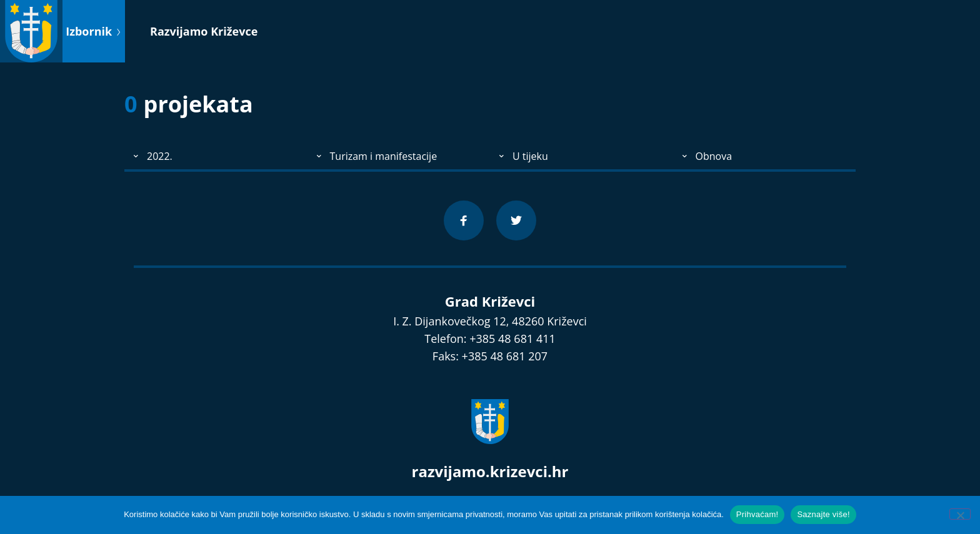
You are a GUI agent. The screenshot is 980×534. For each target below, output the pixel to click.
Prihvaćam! (757, 514)
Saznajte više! (823, 514)
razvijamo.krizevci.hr (490, 471)
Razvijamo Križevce (204, 31)
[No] (960, 514)
